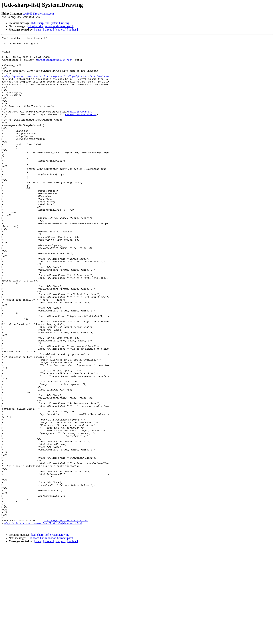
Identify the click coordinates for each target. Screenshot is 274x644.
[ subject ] (61, 30)
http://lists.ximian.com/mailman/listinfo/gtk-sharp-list (43, 621)
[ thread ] (49, 30)
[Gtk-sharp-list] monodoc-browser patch (50, 26)
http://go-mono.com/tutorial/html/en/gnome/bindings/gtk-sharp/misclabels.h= (57, 84)
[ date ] (38, 30)
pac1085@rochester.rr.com (38, 14)
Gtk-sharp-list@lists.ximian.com (66, 617)
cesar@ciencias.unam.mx (81, 130)
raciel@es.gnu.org (80, 127)
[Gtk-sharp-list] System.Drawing (50, 23)
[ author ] (72, 30)
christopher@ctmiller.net (54, 65)
